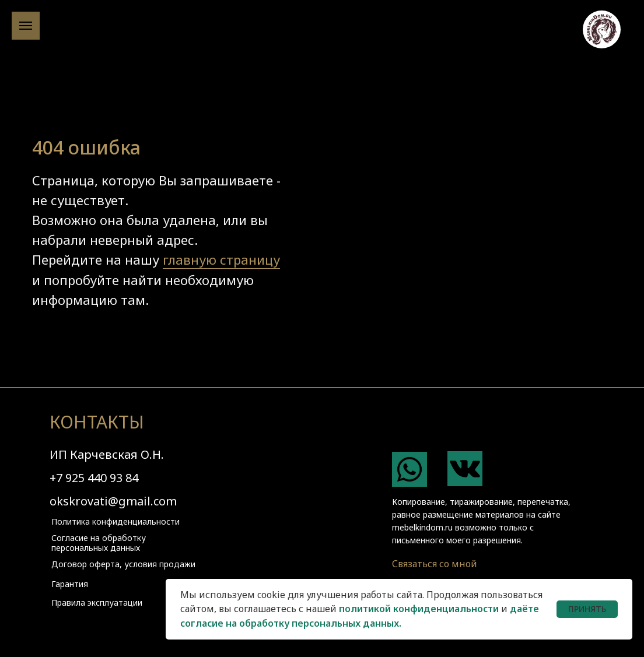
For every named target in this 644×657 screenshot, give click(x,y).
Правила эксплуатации (97, 602)
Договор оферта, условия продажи (123, 564)
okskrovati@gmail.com (113, 501)
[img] (409, 469)
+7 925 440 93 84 (94, 478)
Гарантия (70, 584)
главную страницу (221, 259)
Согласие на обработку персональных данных (99, 543)
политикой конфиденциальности (419, 609)
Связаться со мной (435, 564)
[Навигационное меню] (26, 26)
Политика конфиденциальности (116, 521)
